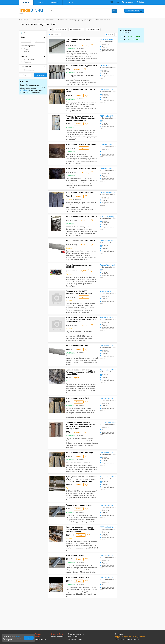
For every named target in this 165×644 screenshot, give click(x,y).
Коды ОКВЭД (73, 637)
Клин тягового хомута (104, 20)
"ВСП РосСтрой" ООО (108, 116)
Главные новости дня (76, 634)
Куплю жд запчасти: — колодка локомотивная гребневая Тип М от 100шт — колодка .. (80, 529)
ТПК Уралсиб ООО (107, 90)
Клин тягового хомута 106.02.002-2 (80, 241)
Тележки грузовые (76, 30)
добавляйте (25, 90)
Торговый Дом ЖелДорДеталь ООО (108, 265)
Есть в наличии (30, 60)
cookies (18, 636)
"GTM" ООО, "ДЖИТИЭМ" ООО (109, 241)
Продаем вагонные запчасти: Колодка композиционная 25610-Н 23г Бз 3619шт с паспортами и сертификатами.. (80, 425)
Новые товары (41, 639)
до (40, 41)
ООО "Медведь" (106, 291)
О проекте (119, 634)
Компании (55, 2)
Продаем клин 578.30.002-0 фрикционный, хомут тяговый (79, 292)
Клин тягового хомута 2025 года (79, 453)
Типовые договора (75, 639)
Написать (106, 44)
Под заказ (28, 62)
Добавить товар (133, 10)
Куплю (26, 52)
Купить (84, 45)
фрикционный (61, 30)
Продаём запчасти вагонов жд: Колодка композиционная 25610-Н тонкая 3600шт (80, 372)
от (26, 41)
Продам (27, 49)
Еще (68, 2)
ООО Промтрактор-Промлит (108, 317)
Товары (26, 2)
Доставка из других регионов (34, 33)
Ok (29, 638)
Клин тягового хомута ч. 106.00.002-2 (81, 144)
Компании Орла (57, 634)
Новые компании (57, 637)
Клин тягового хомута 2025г (78, 346)
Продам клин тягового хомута (79, 505)
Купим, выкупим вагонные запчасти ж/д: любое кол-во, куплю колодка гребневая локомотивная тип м (81, 479)
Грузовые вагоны (93, 30)
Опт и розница (29, 70)
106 (50, 30)
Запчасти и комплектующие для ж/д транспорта (75, 20)
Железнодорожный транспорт (43, 20)
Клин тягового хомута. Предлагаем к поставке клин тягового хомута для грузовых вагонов (81, 319)
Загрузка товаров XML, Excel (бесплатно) (131, 637)
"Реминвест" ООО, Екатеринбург (108, 144)
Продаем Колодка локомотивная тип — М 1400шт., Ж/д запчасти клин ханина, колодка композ (81, 118)
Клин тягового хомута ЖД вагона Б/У (81, 66)
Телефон (105, 47)
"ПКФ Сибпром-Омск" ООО (109, 39)
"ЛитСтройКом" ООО (109, 193)
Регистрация (129, 2)
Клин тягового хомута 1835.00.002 (80, 193)
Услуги (40, 2)
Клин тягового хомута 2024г (78, 577)
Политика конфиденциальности (127, 639)
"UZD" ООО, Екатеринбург (108, 217)
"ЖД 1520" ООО (108, 66)
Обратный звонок (108, 50)
